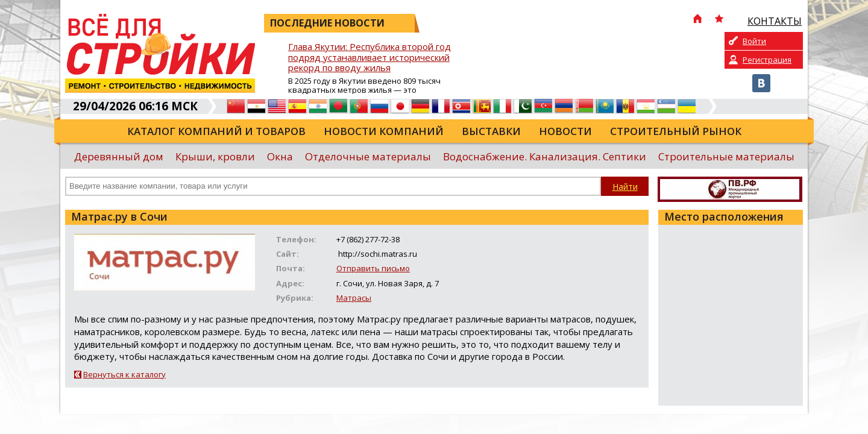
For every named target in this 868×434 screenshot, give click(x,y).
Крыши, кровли (215, 156)
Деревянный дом (119, 156)
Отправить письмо (373, 268)
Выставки (491, 131)
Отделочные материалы (368, 156)
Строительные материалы (726, 156)
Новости (565, 131)
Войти (754, 41)
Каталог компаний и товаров (216, 131)
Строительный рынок (676, 131)
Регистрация (767, 60)
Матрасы (354, 298)
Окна (280, 156)
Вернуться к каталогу (124, 374)
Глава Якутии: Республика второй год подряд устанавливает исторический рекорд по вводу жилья (370, 58)
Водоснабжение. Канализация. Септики (545, 156)
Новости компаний (384, 131)
